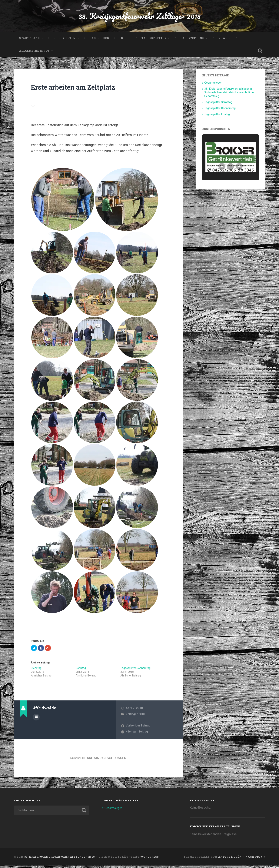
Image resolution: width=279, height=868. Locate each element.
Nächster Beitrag (137, 734)
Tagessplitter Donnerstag (135, 670)
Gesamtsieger (213, 85)
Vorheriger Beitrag (138, 728)
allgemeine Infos (34, 53)
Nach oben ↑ (255, 859)
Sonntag (81, 670)
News (223, 40)
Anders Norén (230, 859)
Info (124, 40)
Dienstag (36, 670)
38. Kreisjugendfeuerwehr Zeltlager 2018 (139, 17)
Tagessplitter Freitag (217, 116)
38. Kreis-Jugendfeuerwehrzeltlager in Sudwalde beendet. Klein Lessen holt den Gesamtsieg (230, 95)
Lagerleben (100, 40)
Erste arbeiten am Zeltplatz (80, 89)
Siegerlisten (65, 40)
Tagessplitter (154, 40)
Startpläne (29, 40)
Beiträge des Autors (36, 719)
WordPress (149, 859)
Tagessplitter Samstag (218, 105)
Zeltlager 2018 (135, 716)
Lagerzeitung (192, 40)
